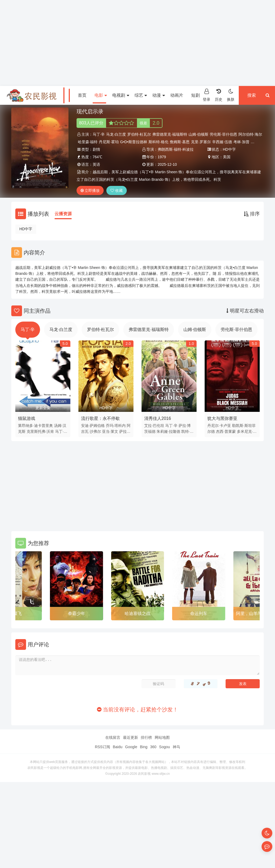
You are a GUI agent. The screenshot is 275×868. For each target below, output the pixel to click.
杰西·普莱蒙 (226, 431)
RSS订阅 (102, 747)
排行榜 (146, 737)
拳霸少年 (77, 613)
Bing (144, 747)
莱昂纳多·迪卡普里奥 (35, 426)
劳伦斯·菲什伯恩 (223, 134)
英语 (96, 164)
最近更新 (131, 737)
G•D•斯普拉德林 (134, 142)
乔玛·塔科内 (116, 426)
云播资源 (63, 214)
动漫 (158, 95)
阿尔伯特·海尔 (250, 134)
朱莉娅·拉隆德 (168, 431)
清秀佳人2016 (158, 418)
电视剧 (121, 95)
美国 (227, 157)
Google (131, 747)
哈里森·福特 (88, 142)
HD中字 (26, 229)
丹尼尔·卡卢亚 (219, 426)
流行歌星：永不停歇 (100, 418)
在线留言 (113, 737)
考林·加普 (241, 142)
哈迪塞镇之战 (137, 613)
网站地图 (162, 737)
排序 (252, 214)
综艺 (141, 95)
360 (153, 747)
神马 (176, 747)
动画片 (177, 95)
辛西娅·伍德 (222, 142)
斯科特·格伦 (158, 142)
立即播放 (90, 190)
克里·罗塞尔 (201, 142)
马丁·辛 (99, 134)
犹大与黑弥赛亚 (222, 418)
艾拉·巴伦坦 (154, 426)
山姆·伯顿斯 (198, 134)
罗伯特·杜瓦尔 (139, 134)
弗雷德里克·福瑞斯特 (170, 134)
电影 (101, 95)
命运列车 (199, 613)
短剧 (197, 95)
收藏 (117, 190)
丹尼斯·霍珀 (109, 142)
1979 (162, 157)
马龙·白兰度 (116, 134)
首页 (82, 95)
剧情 (96, 149)
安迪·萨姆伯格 (93, 426)
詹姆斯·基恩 (180, 142)
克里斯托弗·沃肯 (40, 431)
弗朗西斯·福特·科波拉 (176, 149)
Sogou (164, 747)
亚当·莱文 (110, 431)
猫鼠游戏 (27, 418)
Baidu (118, 747)
